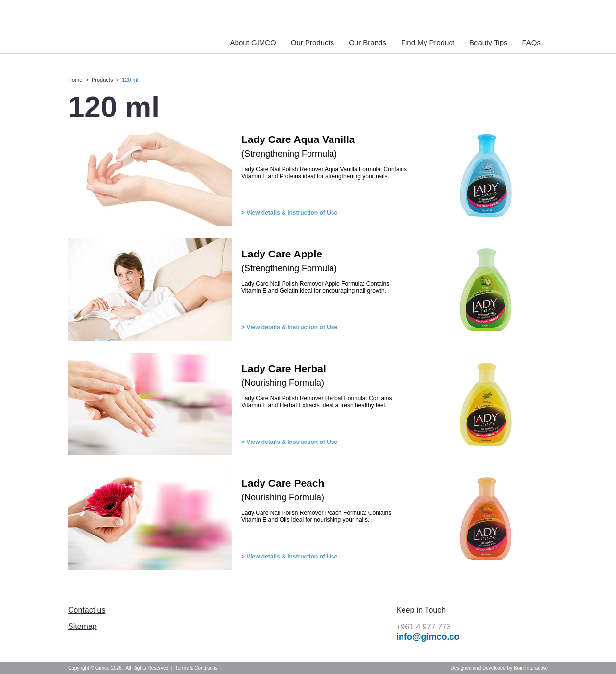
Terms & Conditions (197, 668)
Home (75, 80)
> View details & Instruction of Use (289, 213)
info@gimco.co (428, 637)
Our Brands (367, 42)
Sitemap (83, 626)
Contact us (87, 610)
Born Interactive (531, 668)
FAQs (531, 42)
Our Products (312, 42)
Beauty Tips (488, 42)
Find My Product (428, 42)
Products (102, 80)
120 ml (130, 80)
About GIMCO (253, 42)
